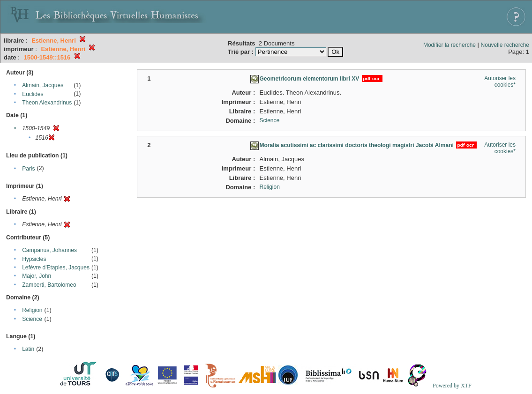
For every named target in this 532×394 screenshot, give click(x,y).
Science (32, 319)
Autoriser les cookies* (500, 82)
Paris (28, 169)
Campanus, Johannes (49, 250)
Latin (28, 349)
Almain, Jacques (43, 85)
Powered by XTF (452, 386)
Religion (32, 310)
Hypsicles (34, 259)
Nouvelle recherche (505, 45)
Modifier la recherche (450, 45)
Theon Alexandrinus (47, 103)
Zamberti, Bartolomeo (49, 285)
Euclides (33, 94)
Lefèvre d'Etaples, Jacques (56, 268)
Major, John (37, 276)
